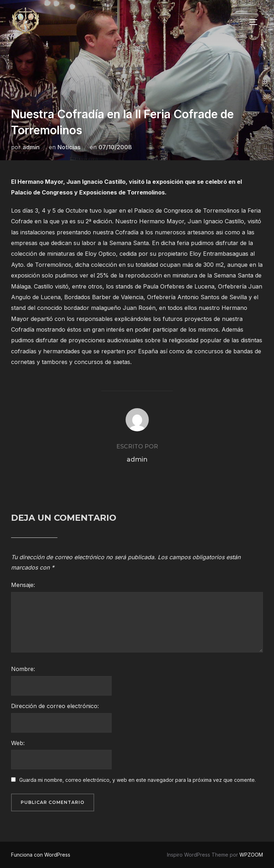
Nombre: (23, 669)
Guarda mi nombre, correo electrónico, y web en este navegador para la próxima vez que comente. (138, 780)
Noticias (69, 147)
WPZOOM (251, 855)
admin (31, 147)
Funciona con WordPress (41, 855)
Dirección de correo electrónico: (55, 706)
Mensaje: (23, 585)
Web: (18, 743)
